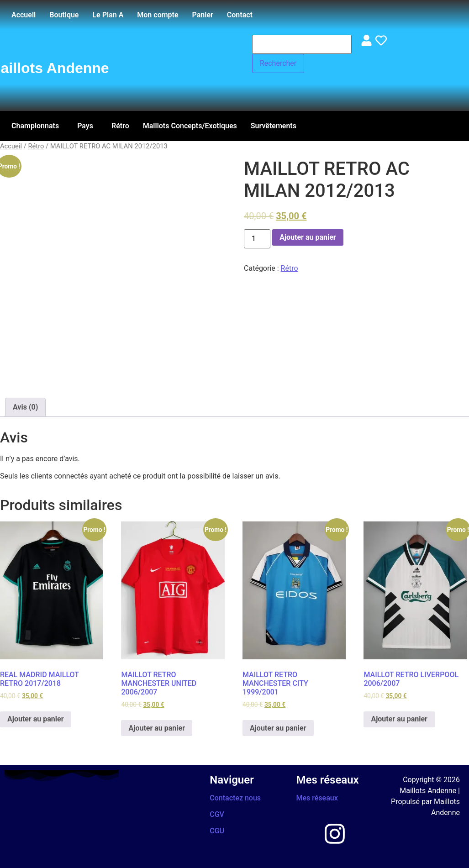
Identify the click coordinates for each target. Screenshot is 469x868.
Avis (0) (25, 407)
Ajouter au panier (308, 237)
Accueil (24, 15)
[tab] (25, 407)
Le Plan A (108, 15)
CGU (217, 831)
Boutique (64, 15)
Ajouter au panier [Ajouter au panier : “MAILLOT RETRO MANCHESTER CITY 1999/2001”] (278, 728)
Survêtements (274, 126)
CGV (217, 814)
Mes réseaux (317, 798)
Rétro (120, 126)
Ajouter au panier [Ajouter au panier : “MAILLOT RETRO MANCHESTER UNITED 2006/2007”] (157, 728)
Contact (240, 15)
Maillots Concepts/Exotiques (190, 126)
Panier (203, 15)
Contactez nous (235, 798)
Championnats (35, 126)
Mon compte (158, 15)
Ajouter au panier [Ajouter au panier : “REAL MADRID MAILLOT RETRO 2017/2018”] (36, 719)
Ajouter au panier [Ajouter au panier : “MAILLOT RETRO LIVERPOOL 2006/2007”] (399, 719)
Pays (85, 126)
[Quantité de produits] (257, 239)
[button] (37, 126)
